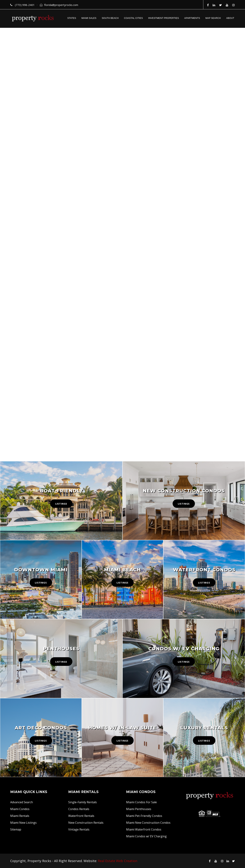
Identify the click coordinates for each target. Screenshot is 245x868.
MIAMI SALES (89, 18)
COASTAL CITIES (133, 18)
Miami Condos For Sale (141, 802)
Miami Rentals (20, 816)
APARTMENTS (192, 18)
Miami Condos (20, 809)
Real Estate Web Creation (118, 861)
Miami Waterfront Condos (144, 829)
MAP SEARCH (213, 18)
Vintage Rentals (79, 829)
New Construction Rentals (86, 823)
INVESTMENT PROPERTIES (164, 18)
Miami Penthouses (139, 809)
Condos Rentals (79, 809)
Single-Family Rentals (83, 802)
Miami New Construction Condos (148, 823)
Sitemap (16, 829)
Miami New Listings (23, 823)
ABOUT (230, 18)
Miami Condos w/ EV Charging (146, 836)
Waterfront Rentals (81, 816)
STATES (72, 18)
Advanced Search (22, 802)
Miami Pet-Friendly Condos (144, 816)
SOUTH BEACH (110, 18)
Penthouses (61, 649)
